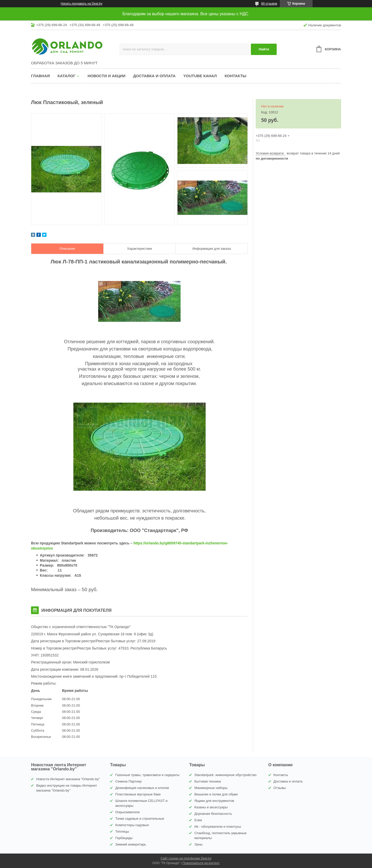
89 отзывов (269, 4)
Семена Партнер (128, 781)
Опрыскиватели (127, 812)
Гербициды (124, 838)
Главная (40, 76)
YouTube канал (200, 76)
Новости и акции (107, 76)
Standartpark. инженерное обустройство (225, 775)
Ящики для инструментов (214, 801)
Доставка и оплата (154, 76)
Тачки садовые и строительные (140, 819)
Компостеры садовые (132, 825)
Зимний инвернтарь (131, 844)
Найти (264, 49)
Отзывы (280, 788)
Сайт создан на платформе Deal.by (186, 858)
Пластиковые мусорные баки (138, 794)
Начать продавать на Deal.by (82, 4)
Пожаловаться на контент (201, 863)
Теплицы (122, 831)
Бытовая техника (207, 781)
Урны (198, 844)
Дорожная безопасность (213, 814)
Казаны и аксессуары (211, 807)
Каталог (67, 76)
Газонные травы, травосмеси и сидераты (147, 775)
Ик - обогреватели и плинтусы (218, 827)
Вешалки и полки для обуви (216, 794)
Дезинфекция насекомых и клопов (142, 788)
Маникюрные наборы (211, 788)
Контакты (235, 76)
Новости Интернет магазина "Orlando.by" (68, 779)
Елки (198, 820)
